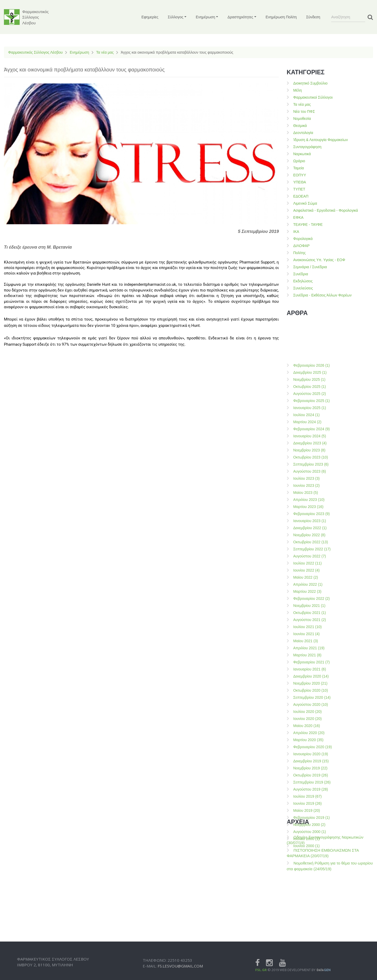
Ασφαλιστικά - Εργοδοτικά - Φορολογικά (326, 210)
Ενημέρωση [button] (206, 17)
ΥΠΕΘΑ (300, 182)
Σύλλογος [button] (176, 17)
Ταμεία (299, 168)
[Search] (348, 17)
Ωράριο (299, 161)
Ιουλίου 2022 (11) (307, 852)
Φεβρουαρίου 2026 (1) (312, 654)
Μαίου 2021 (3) (306, 929)
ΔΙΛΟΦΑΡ (301, 246)
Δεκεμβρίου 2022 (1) (310, 816)
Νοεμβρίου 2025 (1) (309, 668)
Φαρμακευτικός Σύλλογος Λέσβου (35, 52)
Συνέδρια (301, 274)
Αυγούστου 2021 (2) (310, 908)
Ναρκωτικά (302, 154)
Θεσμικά (300, 126)
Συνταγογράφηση (307, 147)
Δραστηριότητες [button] (240, 17)
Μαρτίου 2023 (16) (308, 795)
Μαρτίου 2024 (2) (307, 710)
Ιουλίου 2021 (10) (307, 915)
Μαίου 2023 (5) (306, 781)
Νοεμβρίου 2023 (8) (309, 739)
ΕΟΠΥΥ (300, 175)
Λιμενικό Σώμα (305, 203)
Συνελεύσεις (303, 288)
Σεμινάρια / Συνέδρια (310, 267)
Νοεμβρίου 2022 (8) (309, 824)
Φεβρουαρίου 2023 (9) (312, 802)
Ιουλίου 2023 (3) (306, 767)
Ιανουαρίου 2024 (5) (310, 725)
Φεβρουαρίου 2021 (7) (312, 951)
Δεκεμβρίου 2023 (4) (310, 732)
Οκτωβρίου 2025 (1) (310, 675)
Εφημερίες (150, 17)
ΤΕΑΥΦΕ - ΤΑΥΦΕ (308, 225)
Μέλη (298, 90)
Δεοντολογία (303, 133)
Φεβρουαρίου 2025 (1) (312, 689)
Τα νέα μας (105, 52)
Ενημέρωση (79, 52)
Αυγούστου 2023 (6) (310, 760)
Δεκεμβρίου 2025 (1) (310, 661)
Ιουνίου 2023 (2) (306, 774)
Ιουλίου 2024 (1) (306, 703)
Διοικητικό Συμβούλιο (310, 83)
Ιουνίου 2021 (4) (306, 922)
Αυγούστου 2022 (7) (310, 845)
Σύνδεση (313, 17)
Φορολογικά (303, 239)
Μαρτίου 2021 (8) (307, 944)
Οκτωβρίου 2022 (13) (311, 831)
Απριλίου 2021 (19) (309, 937)
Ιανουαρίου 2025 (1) (310, 696)
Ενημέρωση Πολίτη (281, 17)
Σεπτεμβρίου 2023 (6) (311, 753)
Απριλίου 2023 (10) (309, 788)
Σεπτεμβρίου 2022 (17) (312, 838)
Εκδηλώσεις (303, 281)
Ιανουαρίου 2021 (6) (310, 958)
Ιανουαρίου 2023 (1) (310, 809)
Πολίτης (300, 253)
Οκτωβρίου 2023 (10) (311, 746)
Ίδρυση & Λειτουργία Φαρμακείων (321, 140)
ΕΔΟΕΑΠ (301, 196)
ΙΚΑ (296, 232)
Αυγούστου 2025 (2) (310, 682)
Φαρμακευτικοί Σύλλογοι (313, 97)
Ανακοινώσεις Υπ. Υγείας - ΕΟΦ (319, 260)
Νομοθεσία (302, 119)
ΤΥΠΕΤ (299, 189)
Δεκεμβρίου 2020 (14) (311, 965)
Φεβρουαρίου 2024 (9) (312, 718)
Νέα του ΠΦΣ (304, 111)
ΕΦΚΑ (298, 217)
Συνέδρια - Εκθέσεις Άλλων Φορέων (322, 295)
